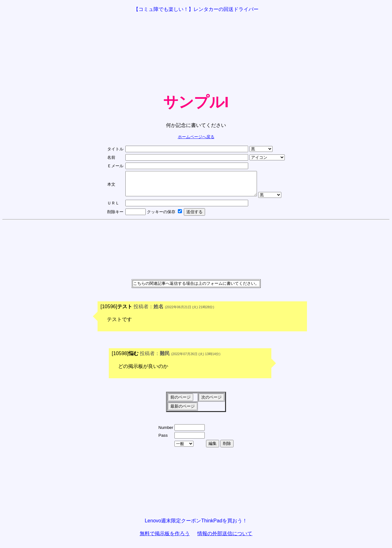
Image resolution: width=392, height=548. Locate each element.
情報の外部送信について (225, 538)
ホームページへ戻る (196, 137)
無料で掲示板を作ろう (165, 538)
